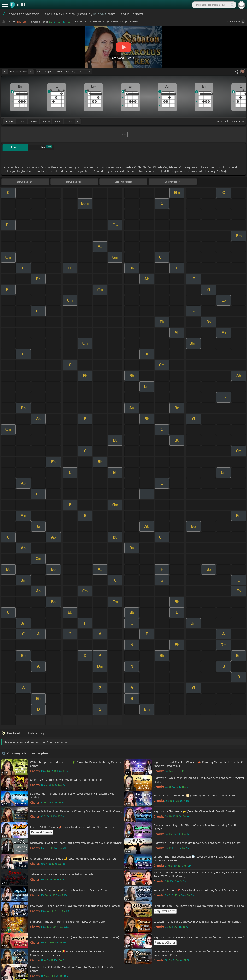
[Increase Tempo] (31, 72)
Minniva (100, 14)
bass (70, 122)
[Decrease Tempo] (5, 72)
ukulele (33, 122)
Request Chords (42, 832)
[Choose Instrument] (78, 121)
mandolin (45, 122)
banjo (57, 122)
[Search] (232, 5)
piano (22, 122)
